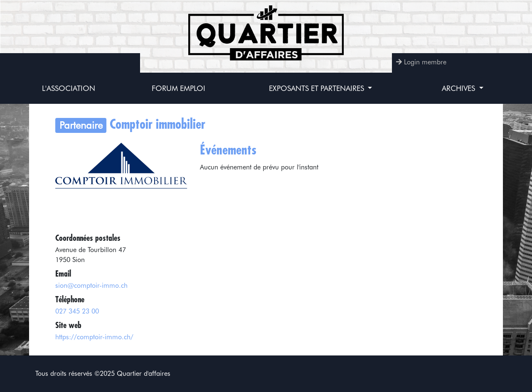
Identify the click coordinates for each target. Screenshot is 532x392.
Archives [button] (459, 88)
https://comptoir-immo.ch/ (94, 337)
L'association (69, 88)
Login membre (425, 62)
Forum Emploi (179, 88)
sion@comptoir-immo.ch (91, 285)
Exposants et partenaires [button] (318, 88)
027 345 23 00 (77, 311)
